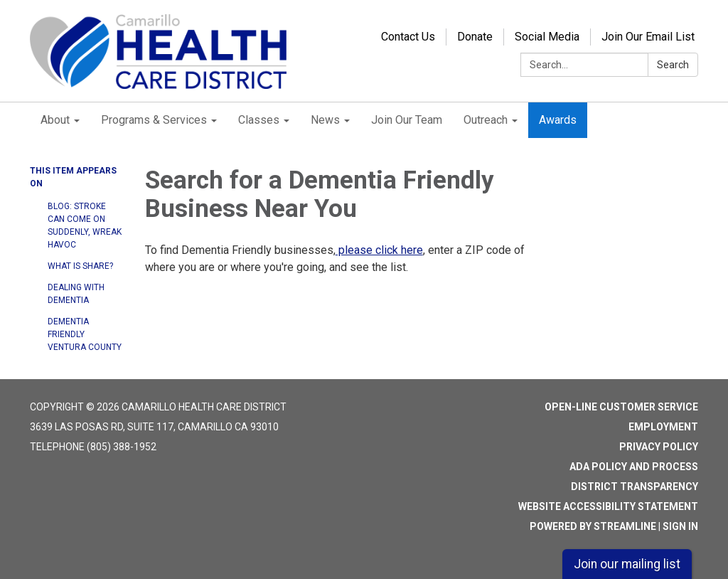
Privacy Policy (659, 447)
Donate (475, 37)
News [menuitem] (325, 120)
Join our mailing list (627, 564)
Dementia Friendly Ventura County (85, 334)
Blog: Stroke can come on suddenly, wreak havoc (85, 225)
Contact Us (408, 37)
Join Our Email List (648, 37)
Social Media (547, 37)
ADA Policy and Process (634, 467)
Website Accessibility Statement (608, 506)
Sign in (680, 526)
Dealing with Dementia (76, 294)
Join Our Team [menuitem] (407, 120)
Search (673, 65)
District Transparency (635, 487)
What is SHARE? (80, 266)
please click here (379, 250)
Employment (663, 427)
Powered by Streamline (593, 526)
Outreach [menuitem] (486, 120)
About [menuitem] (55, 120)
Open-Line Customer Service (621, 407)
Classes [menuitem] (259, 120)
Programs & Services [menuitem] (154, 120)
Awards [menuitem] (558, 120)
